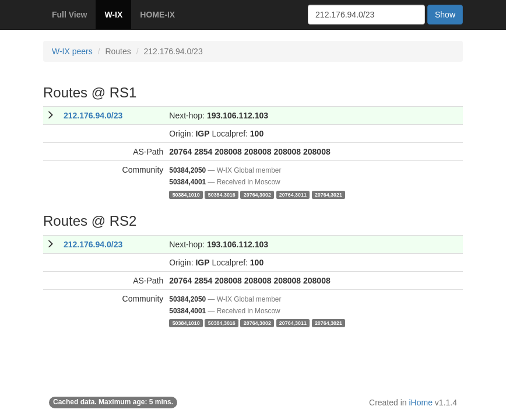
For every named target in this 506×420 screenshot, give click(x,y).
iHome (421, 402)
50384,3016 (222, 194)
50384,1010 (186, 194)
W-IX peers (72, 51)
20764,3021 (328, 194)
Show (445, 15)
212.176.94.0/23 (93, 116)
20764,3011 (293, 194)
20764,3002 (257, 194)
